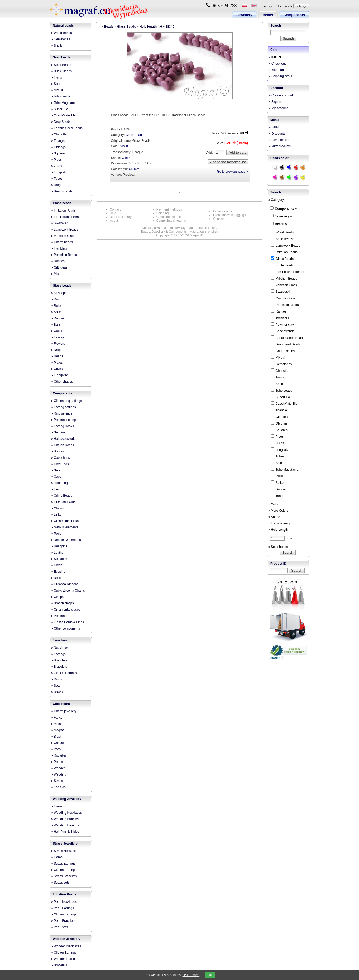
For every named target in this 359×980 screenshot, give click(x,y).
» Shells (57, 46)
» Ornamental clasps (66, 610)
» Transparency (279, 523)
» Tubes (57, 179)
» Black (56, 737)
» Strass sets (60, 883)
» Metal (56, 724)
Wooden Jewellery (66, 939)
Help (113, 213)
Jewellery (245, 15)
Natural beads (63, 26)
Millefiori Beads (284, 278)
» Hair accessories (64, 439)
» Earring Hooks (63, 426)
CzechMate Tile (284, 403)
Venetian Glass (284, 285)
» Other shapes (62, 382)
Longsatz (280, 450)
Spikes (278, 482)
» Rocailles (59, 755)
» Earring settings (63, 407)
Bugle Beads (282, 265)
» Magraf (57, 730)
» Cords (57, 565)
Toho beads (281, 390)
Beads (268, 15)
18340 (170, 27)
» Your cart (276, 70)
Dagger (278, 489)
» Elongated (60, 375)
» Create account (281, 95)
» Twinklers (59, 248)
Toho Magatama (285, 469)
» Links (56, 515)
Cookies (219, 219)
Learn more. (191, 975)
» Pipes (56, 160)
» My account (278, 108)
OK (210, 975)
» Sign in (275, 102)
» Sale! (274, 127)
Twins (277, 377)
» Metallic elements (65, 527)
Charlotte (280, 370)
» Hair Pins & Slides (65, 832)
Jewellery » (283, 216)
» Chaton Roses (63, 445)
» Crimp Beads (62, 496)
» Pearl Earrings (63, 908)
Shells (278, 384)
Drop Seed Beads (286, 344)
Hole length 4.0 (151, 27)
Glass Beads (126, 27)
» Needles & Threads (66, 540)
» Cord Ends (60, 464)
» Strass (57, 781)
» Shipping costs (280, 76)
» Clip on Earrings (64, 870)
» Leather (58, 553)
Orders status (223, 211)
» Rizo (56, 299)
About (114, 221)
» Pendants (59, 616)
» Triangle (58, 141)
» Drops (57, 350)
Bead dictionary (121, 217)
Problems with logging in (230, 215)
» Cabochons (61, 458)
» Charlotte (59, 134)
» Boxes (57, 692)
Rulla (277, 476)
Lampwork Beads (286, 245)
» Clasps (57, 597)
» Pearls (57, 762)
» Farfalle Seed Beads (67, 128)
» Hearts (57, 356)
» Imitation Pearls (63, 211)
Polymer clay (282, 324)
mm (281, 538)
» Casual (57, 743)
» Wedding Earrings (65, 825)
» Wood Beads (62, 33)
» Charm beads (62, 242)
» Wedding (59, 774)
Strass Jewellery (65, 844)
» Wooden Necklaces (66, 946)
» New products (280, 146)
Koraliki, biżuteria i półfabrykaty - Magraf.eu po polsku (179, 228)
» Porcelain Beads (64, 255)
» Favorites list (279, 140)
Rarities (279, 311)
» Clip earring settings (66, 401)
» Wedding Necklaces (66, 813)
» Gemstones (61, 39)
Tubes (278, 456)
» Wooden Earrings (65, 959)
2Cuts (277, 443)
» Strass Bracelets (64, 876)
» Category (276, 200)
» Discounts (277, 134)
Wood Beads (282, 232)
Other (126, 158)
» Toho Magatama (64, 103)
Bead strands (283, 331)
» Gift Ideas (59, 267)
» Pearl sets (59, 927)
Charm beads (283, 351)
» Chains (57, 508)
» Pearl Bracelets (63, 921)
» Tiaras (57, 806)
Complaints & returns (171, 221)
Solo (276, 463)
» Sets (56, 470)
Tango (278, 496)
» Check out (277, 64)
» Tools (56, 534)
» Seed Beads (61, 65)
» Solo (56, 84)
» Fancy (57, 718)
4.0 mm (134, 169)
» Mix (55, 274)
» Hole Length (278, 530)
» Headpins (59, 546)
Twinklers (280, 318)
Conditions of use (169, 217)
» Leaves (58, 337)
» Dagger (58, 318)
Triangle (279, 410)
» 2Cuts (57, 166)
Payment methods (169, 209)
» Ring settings (62, 413)
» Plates (57, 363)
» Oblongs (58, 147)
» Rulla (56, 306)
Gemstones (281, 364)
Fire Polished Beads (287, 272)
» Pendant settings (64, 420)
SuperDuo (280, 397)
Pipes (277, 436)
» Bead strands (62, 191)
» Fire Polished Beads (67, 217)
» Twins (56, 77)
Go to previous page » (232, 172)
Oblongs (279, 423)
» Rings (57, 679)
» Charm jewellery (64, 711)
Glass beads (62, 203)
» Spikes (57, 312)
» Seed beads (278, 547)
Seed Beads (282, 239)
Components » (286, 209)
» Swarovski (60, 223)
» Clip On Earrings (64, 673)
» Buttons (58, 451)
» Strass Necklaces (65, 851)
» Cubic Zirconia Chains (68, 591)
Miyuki (278, 357)
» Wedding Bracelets (66, 819)
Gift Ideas (280, 417)
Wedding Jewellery (67, 799)
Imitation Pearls (64, 894)
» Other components (66, 628)
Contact (115, 209)
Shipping (163, 213)
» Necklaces (60, 648)
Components (294, 15)
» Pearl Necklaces (64, 902)
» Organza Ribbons (65, 584)
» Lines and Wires (64, 502)
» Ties (55, 489)
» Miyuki (57, 90)
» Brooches (59, 660)
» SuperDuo (60, 109)
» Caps (56, 477)
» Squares (58, 153)
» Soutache (59, 559)
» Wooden (58, 768)
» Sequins (58, 432)
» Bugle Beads (61, 71)
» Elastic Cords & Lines (68, 622)
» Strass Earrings (63, 864)
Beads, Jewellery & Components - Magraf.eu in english (179, 232)
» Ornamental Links (65, 521)
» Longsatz (59, 172)
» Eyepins (58, 572)
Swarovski (281, 291)
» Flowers (58, 344)
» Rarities (58, 261)
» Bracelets (59, 667)
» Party (56, 749)
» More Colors (278, 511)
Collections (61, 704)
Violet (124, 146)
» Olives (57, 369)
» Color (273, 504)
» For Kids (58, 787)
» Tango (57, 185)
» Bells (56, 578)
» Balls (56, 325)
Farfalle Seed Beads (288, 338)
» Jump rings (60, 483)
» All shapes (60, 293)
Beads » (281, 224)
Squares (279, 430)
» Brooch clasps (62, 603)
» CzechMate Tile (63, 115)
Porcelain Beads (285, 305)
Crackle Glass (283, 298)
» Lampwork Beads (65, 230)
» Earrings (58, 654)
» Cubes (57, 331)
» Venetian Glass (63, 236)
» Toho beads (61, 96)
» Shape (274, 517)
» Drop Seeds (61, 122)
